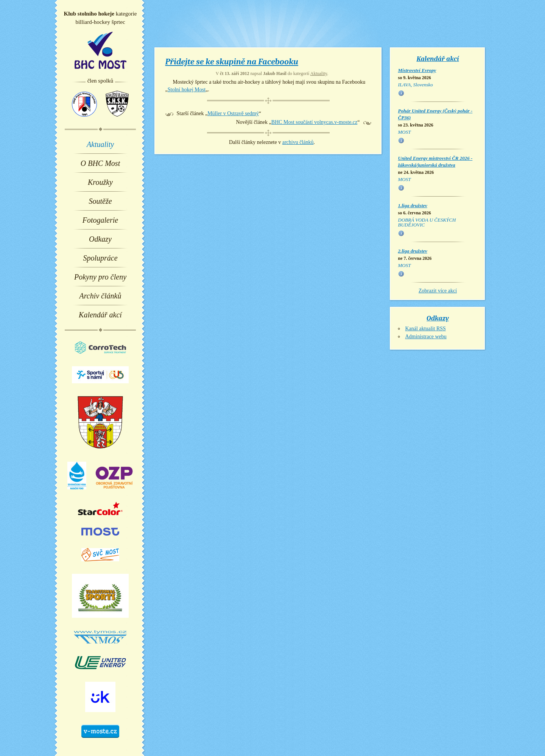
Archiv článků (100, 296)
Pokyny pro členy (100, 277)
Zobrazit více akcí (438, 291)
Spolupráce (100, 258)
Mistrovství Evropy (417, 70)
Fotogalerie (100, 220)
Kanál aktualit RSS (426, 329)
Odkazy (100, 239)
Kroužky (100, 182)
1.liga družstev (413, 205)
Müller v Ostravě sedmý (233, 113)
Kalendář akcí (100, 315)
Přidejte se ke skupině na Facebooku (232, 62)
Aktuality (100, 144)
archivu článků (298, 142)
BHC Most (100, 50)
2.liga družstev (413, 251)
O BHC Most (100, 163)
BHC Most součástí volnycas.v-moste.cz (314, 122)
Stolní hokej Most (187, 90)
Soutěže (100, 201)
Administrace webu (426, 337)
